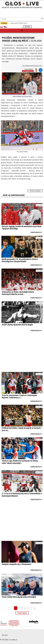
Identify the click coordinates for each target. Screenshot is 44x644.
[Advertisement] (22, 353)
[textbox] (21, 19)
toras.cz (15, 640)
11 (34, 627)
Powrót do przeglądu (35, 191)
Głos (7, 640)
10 (32, 627)
